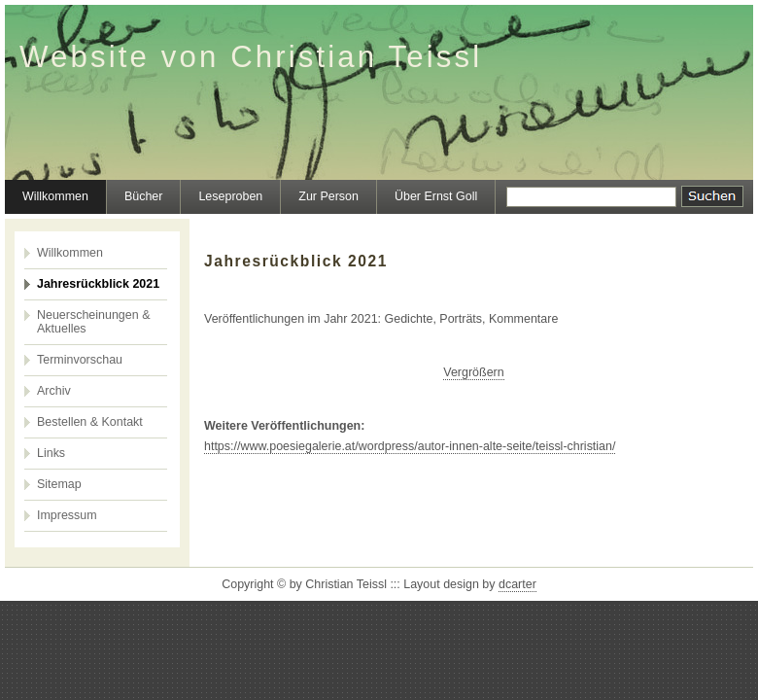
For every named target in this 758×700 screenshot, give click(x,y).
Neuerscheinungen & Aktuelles (93, 322)
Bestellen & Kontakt (90, 422)
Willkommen (55, 196)
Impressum (67, 515)
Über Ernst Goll (436, 196)
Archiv (54, 391)
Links (51, 453)
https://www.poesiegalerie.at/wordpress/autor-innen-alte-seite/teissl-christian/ (410, 446)
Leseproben (230, 196)
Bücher (144, 196)
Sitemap (59, 484)
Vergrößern (473, 372)
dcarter (517, 584)
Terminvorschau (80, 360)
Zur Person (328, 196)
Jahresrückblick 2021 (98, 284)
